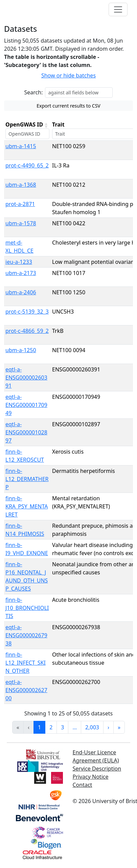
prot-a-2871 (20, 204)
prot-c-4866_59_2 (27, 331)
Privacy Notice (91, 777)
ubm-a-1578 (21, 223)
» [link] (119, 727)
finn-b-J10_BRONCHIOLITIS (27, 608)
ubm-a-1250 (21, 350)
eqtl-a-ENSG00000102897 (26, 432)
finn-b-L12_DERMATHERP (27, 479)
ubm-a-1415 (21, 146)
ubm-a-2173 (21, 273)
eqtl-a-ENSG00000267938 (26, 635)
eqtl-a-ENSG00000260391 (26, 378)
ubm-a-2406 (21, 292)
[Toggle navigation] (118, 9)
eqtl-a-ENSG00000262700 (26, 690)
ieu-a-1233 (19, 262)
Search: (34, 92)
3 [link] (62, 727)
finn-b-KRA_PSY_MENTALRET (27, 506)
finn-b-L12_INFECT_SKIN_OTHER (26, 663)
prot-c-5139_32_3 (27, 312)
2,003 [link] (92, 727)
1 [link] (39, 727)
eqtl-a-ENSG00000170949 (26, 405)
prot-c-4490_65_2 (27, 165)
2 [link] (51, 727)
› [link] (108, 727)
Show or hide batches (68, 75)
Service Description (97, 769)
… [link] (75, 727)
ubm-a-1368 (21, 185)
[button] (46, 125)
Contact (83, 785)
